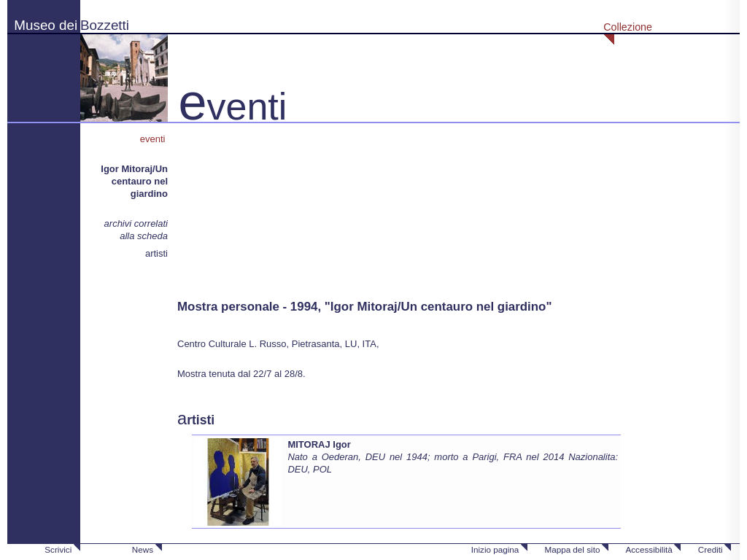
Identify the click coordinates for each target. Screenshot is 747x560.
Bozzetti (105, 25)
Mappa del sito (572, 549)
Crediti (711, 549)
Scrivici (58, 549)
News (143, 549)
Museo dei (46, 25)
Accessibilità (649, 549)
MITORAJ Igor (319, 444)
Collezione (628, 27)
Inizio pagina (495, 549)
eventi (154, 139)
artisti (156, 253)
